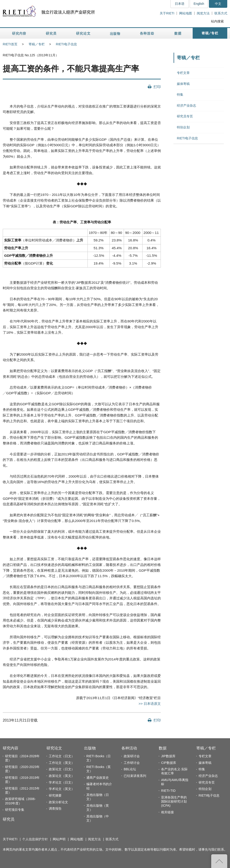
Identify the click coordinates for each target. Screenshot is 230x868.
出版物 (90, 748)
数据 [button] (178, 33)
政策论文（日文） (62, 769)
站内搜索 (217, 21)
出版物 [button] (115, 33)
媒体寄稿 (183, 84)
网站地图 (186, 13)
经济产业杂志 (186, 105)
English (199, 4)
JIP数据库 (168, 756)
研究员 (9, 819)
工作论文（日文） (62, 756)
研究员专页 (185, 116)
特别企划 (183, 127)
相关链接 (167, 812)
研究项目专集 (15, 810)
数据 (163, 748)
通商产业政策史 (98, 778)
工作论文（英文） (62, 763)
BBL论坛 (130, 769)
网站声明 (59, 839)
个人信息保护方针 (35, 839)
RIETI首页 (10, 44)
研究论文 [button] (83, 33)
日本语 (180, 4)
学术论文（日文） (62, 782)
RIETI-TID (168, 791)
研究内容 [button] (19, 33)
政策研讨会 (132, 756)
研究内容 (11, 748)
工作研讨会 (132, 763)
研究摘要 (55, 795)
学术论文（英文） (62, 789)
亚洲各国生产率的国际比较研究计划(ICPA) (174, 801)
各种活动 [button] (147, 33)
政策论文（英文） (62, 776)
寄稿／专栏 (37, 44)
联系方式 (221, 13)
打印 (157, 87)
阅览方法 (203, 13)
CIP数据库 (168, 763)
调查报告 (55, 809)
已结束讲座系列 (135, 776)
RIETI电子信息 (66, 44)
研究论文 (54, 748)
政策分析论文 (58, 802)
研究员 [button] (51, 33)
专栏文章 (183, 73)
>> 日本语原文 (150, 704)
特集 (180, 95)
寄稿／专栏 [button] (210, 33)
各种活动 (129, 748)
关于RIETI (167, 13)
